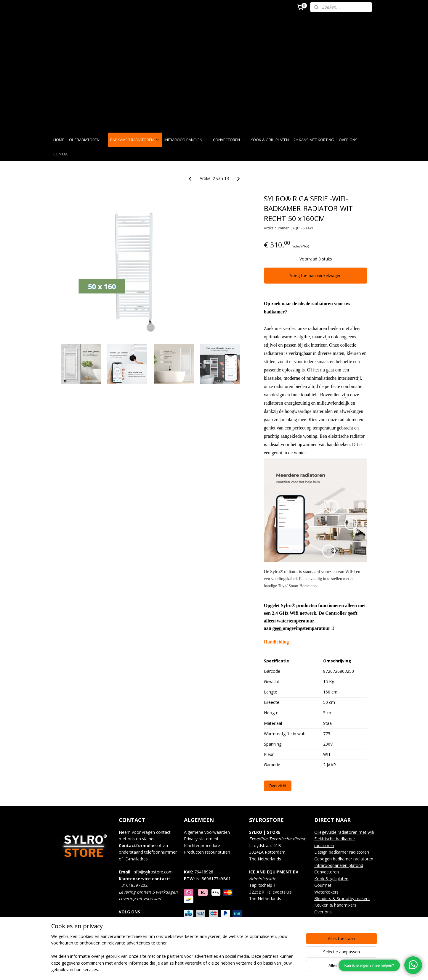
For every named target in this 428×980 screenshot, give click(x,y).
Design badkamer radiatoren (342, 852)
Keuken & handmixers (335, 905)
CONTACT (62, 154)
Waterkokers (326, 892)
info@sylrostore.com (153, 872)
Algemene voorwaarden (207, 832)
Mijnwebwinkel (284, 969)
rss (210, 969)
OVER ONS (348, 140)
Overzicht (277, 786)
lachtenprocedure (204, 845)
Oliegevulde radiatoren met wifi (344, 832)
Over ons (323, 912)
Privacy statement (201, 839)
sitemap (197, 969)
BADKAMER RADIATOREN (135, 140)
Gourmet (323, 885)
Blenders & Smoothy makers (342, 898)
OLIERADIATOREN (87, 140)
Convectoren (327, 872)
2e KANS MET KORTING (314, 140)
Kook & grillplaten (331, 879)
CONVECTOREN (229, 140)
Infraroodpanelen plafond (339, 865)
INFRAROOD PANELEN (186, 140)
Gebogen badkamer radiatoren (344, 859)
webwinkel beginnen (232, 969)
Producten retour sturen (207, 852)
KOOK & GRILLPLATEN (270, 140)
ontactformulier (139, 845)
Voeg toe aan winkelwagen (315, 275)
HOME (59, 140)
